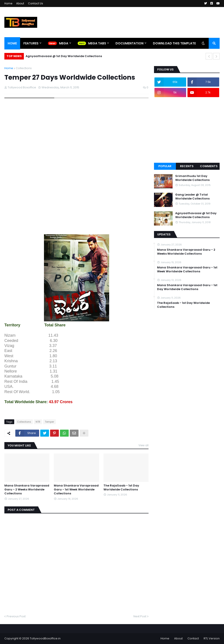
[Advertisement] (84, 223)
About (20, 3)
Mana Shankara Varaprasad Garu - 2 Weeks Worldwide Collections (27, 490)
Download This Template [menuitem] (174, 43)
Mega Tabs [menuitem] (97, 43)
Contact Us (36, 3)
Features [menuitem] (31, 43)
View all (143, 445)
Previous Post (16, 616)
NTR (38, 422)
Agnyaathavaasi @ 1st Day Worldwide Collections (64, 56)
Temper (49, 422)
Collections (24, 68)
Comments (209, 166)
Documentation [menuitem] (129, 43)
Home (8, 3)
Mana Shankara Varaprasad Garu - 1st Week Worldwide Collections (76, 490)
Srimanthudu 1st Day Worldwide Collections (192, 178)
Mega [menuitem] (64, 43)
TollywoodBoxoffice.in (45, 638)
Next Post (140, 616)
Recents (187, 166)
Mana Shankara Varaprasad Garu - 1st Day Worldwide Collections (187, 287)
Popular (165, 166)
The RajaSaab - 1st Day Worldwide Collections (121, 488)
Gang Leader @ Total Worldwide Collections (192, 197)
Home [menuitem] (12, 43)
